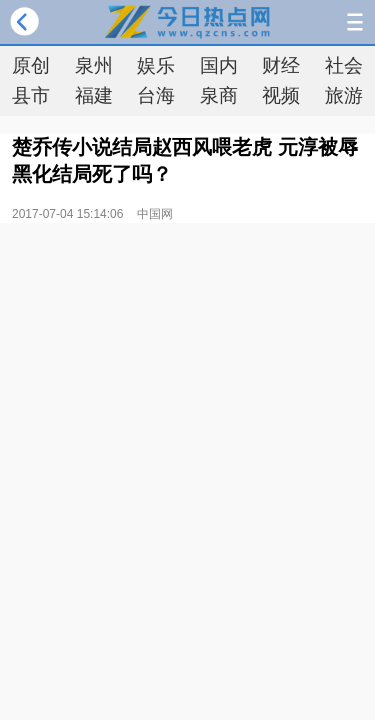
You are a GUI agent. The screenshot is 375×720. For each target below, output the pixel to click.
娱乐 (156, 65)
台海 (156, 95)
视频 (281, 95)
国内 (219, 65)
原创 (31, 65)
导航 (355, 22)
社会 (344, 65)
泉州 (94, 65)
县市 (31, 95)
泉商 (219, 95)
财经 (281, 65)
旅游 (344, 95)
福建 (94, 95)
